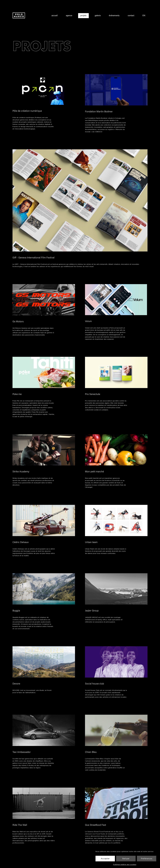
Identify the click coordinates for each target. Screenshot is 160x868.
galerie (98, 16)
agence (69, 16)
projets (83, 16)
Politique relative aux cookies (125, 864)
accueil (55, 16)
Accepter (105, 859)
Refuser (126, 859)
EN (144, 16)
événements (114, 16)
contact (131, 16)
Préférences (147, 859)
